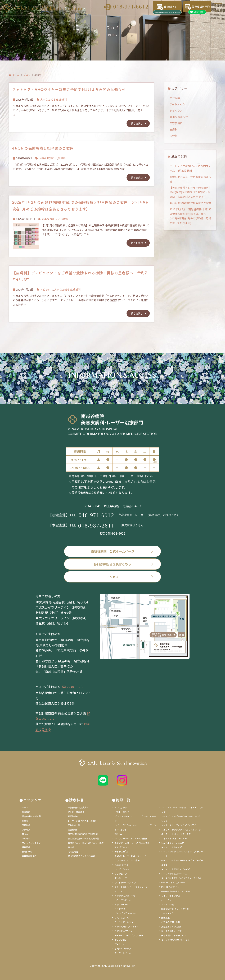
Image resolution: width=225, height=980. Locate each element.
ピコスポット (121, 807)
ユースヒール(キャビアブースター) (177, 834)
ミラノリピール (122, 904)
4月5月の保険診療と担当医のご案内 (43, 148)
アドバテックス (122, 847)
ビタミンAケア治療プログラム (175, 940)
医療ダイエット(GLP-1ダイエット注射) (86, 843)
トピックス (47, 289)
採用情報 (26, 847)
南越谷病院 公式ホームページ (122, 551)
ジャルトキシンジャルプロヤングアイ (179, 825)
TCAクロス (120, 944)
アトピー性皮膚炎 (76, 812)
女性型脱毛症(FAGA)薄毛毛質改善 (83, 838)
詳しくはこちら (73, 687)
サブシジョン (121, 940)
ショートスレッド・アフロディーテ (131, 887)
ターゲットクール (123, 953)
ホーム (14, 75)
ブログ (27, 75)
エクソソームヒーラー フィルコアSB (132, 843)
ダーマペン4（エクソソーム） (175, 874)
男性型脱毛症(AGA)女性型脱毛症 (83, 834)
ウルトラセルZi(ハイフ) (126, 882)
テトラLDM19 (121, 851)
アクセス (130, 577)
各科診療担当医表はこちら (123, 564)
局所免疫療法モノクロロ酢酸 (81, 856)
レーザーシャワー (123, 869)
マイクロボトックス (171, 896)
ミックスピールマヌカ (125, 922)
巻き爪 (71, 847)
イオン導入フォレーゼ (125, 896)
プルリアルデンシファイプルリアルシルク (181, 830)
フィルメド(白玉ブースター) (174, 838)
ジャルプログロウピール (126, 913)
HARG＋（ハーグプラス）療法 (129, 935)
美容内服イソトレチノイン (174, 935)
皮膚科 (63, 99)
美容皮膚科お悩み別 (31, 816)
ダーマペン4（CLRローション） (176, 869)
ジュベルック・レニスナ (173, 843)
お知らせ (26, 838)
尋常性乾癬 (73, 816)
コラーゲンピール (123, 900)
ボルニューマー (122, 878)
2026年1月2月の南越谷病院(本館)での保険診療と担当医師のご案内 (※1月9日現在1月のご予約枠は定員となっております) (190, 216)
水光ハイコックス (123, 948)
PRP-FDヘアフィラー (124, 931)
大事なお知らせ (49, 99)
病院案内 (26, 812)
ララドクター (121, 909)
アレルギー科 (74, 825)
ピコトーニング (122, 812)
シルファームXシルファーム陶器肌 (131, 838)
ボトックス (166, 900)
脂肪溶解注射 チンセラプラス (175, 909)
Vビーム (118, 834)
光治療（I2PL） (122, 865)
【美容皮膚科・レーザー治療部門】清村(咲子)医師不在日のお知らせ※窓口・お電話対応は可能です (190, 192)
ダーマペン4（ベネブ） (172, 847)
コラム (25, 834)
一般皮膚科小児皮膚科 (78, 807)
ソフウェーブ (121, 874)
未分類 (174, 136)
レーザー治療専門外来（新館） (82, 821)
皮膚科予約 (27, 851)
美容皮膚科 (176, 123)
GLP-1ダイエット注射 (172, 931)
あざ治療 (175, 98)
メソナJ (118, 891)
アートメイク (177, 104)
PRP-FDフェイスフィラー (127, 927)
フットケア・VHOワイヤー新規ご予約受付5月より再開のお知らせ (69, 89)
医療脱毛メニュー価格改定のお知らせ (190, 179)
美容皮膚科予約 (29, 856)
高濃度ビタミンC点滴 (171, 927)
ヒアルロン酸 (168, 904)
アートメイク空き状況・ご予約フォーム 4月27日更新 (190, 168)
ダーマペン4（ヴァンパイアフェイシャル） (182, 878)
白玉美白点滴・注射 (171, 922)
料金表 (25, 821)
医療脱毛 (26, 825)
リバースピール (122, 918)
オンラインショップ (31, 843)
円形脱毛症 (73, 851)
